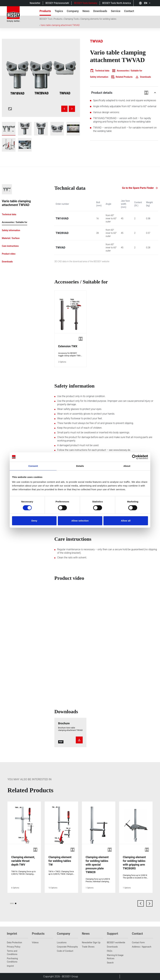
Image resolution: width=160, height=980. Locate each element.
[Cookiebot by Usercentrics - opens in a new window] (134, 457)
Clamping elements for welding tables (98, 19)
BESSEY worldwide (116, 942)
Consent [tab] (33, 466)
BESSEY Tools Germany (86, 3)
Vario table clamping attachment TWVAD (60, 25)
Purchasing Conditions (12, 960)
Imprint (10, 966)
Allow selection (80, 521)
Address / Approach (142, 947)
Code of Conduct (65, 951)
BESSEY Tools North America (117, 3)
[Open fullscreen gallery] (10, 109)
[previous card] (141, 903)
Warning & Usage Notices (115, 957)
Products (58, 19)
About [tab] (127, 466)
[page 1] (12, 903)
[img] (41, 78)
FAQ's (110, 951)
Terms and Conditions (12, 953)
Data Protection (14, 942)
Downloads (112, 947)
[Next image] (72, 109)
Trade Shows (88, 947)
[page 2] (16, 903)
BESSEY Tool (46, 19)
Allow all (126, 521)
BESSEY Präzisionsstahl (57, 3)
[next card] (149, 903)
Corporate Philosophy (67, 947)
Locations (62, 942)
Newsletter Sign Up (91, 942)
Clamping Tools (71, 19)
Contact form (138, 942)
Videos (35, 942)
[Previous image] (64, 109)
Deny (34, 521)
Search (110, 963)
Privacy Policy (14, 947)
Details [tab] (80, 466)
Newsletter (35, 3)
